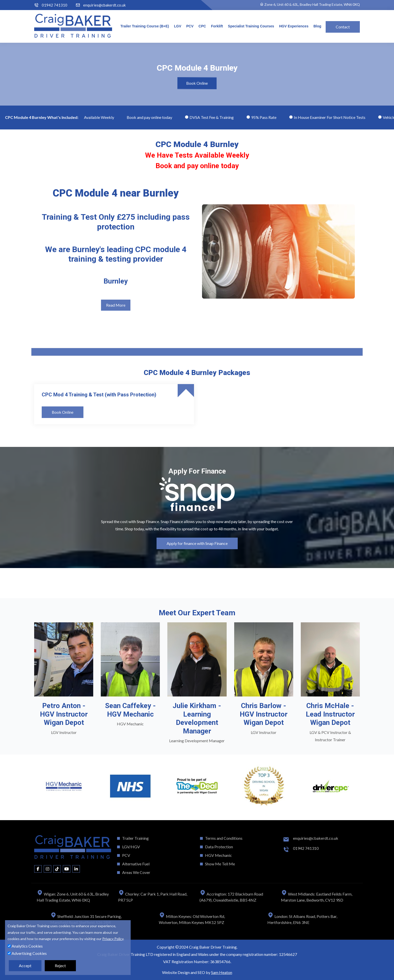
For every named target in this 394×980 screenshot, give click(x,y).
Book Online (197, 83)
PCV (190, 26)
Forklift (217, 26)
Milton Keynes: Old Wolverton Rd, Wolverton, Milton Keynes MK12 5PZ (192, 919)
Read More (116, 305)
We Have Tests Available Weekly (90, 117)
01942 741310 (55, 5)
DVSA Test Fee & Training (213, 117)
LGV (178, 26)
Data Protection (219, 847)
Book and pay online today (154, 117)
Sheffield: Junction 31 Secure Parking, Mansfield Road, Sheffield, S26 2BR (86, 919)
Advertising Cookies (27, 953)
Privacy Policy (113, 939)
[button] (34, 578)
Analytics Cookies (25, 946)
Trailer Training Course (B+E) (145, 26)
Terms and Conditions (224, 838)
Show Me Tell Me (220, 864)
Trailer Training (135, 838)
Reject (60, 966)
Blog (317, 26)
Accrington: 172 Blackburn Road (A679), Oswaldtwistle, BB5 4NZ (231, 897)
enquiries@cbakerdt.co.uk (104, 5)
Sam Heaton (222, 972)
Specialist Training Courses (251, 26)
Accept (25, 966)
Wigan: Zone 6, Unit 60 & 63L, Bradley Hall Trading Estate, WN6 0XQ (73, 897)
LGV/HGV (131, 847)
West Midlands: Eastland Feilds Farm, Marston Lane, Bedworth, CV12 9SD (317, 897)
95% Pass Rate (266, 117)
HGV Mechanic (218, 855)
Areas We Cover (136, 872)
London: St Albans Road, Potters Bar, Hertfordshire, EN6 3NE (302, 919)
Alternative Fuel (136, 864)
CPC (202, 26)
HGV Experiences (294, 26)
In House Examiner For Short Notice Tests (331, 117)
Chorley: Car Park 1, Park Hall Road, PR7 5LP (153, 897)
